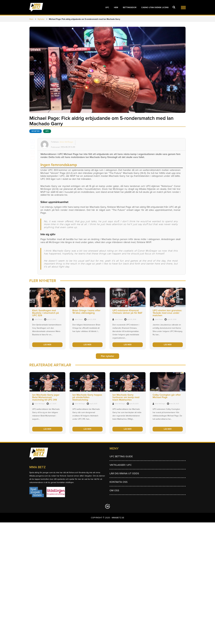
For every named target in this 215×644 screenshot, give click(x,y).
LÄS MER (47, 345)
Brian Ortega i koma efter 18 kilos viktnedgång (86, 312)
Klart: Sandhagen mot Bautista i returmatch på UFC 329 (46, 313)
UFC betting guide (121, 456)
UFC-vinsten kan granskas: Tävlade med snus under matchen (167, 313)
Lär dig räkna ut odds (124, 473)
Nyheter (36, 131)
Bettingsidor (130, 7)
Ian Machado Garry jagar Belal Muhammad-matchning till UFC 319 (46, 397)
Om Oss (114, 490)
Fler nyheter (107, 356)
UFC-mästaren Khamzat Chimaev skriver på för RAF (127, 312)
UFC (107, 7)
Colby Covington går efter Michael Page (167, 396)
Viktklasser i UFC (121, 465)
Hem (116, 7)
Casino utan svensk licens (155, 7)
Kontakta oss (119, 482)
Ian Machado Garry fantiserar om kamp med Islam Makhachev (126, 397)
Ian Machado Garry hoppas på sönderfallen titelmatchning (87, 397)
